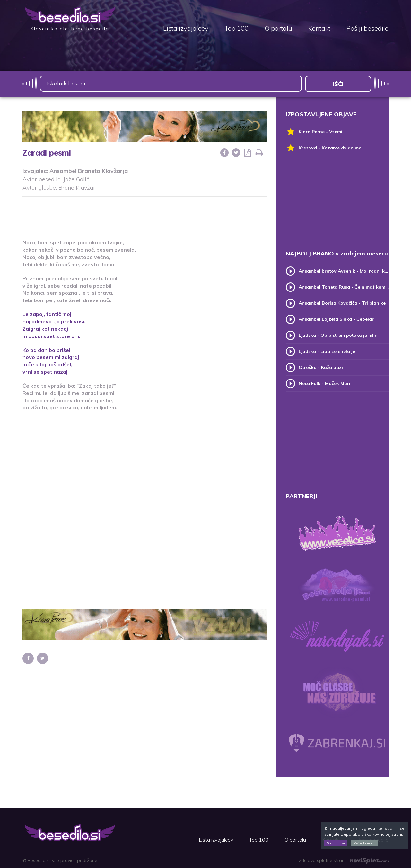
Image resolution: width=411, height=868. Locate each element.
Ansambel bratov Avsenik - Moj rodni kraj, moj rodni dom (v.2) (344, 271)
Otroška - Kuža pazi (321, 367)
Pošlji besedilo (367, 29)
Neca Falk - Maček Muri (324, 383)
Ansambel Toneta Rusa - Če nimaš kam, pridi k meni (344, 287)
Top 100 (236, 29)
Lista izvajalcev (186, 29)
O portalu (278, 29)
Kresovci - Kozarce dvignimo (324, 148)
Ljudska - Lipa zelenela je (327, 351)
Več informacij (365, 843)
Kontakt (319, 29)
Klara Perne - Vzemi (314, 132)
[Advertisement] (144, 214)
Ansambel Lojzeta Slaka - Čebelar (336, 319)
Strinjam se (336, 843)
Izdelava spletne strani (343, 860)
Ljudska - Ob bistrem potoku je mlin (338, 335)
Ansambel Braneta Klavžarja (89, 171)
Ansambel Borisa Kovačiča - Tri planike (342, 303)
